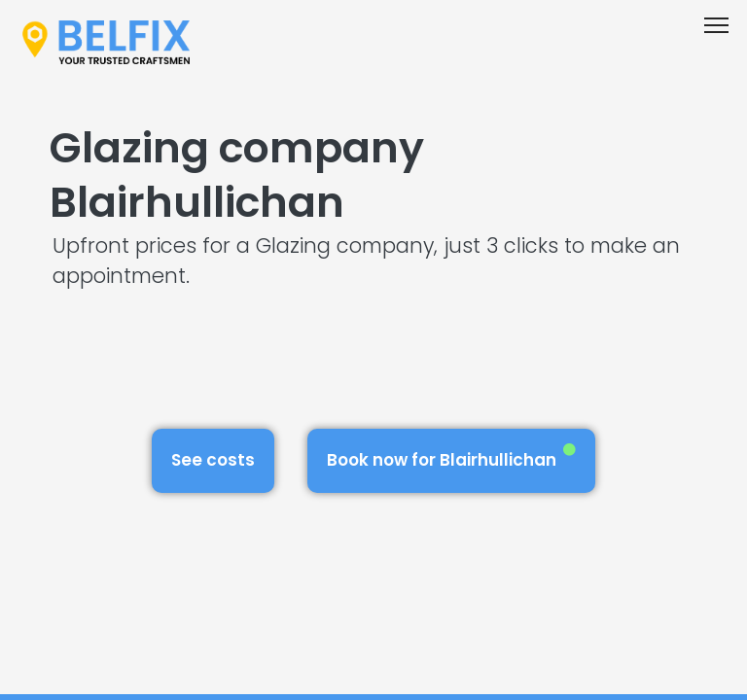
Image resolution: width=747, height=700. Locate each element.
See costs (213, 460)
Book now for (451, 457)
